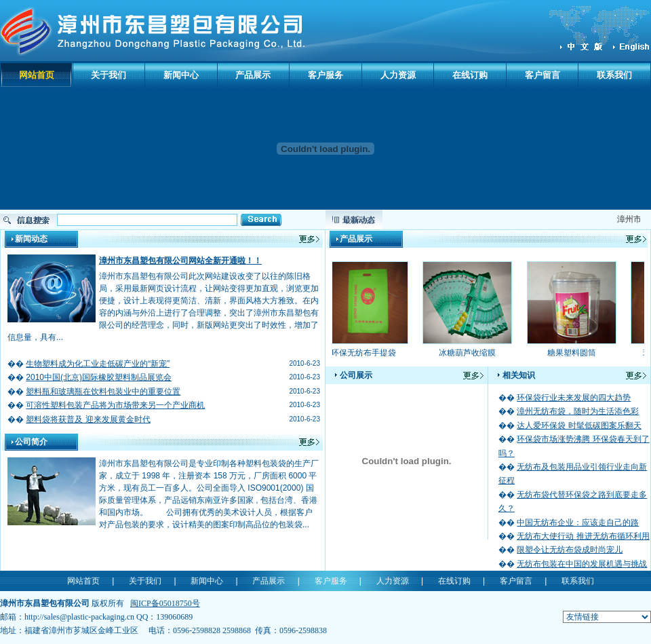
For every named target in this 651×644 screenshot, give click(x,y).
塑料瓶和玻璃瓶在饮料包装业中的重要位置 (103, 392)
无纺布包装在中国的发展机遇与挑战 (582, 564)
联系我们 (614, 75)
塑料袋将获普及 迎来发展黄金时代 (88, 419)
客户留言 (542, 75)
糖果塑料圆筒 (574, 353)
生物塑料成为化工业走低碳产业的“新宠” (98, 364)
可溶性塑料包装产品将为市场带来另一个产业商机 (115, 405)
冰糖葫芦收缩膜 (470, 353)
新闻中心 (181, 75)
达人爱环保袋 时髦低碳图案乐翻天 (579, 425)
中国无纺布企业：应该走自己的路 (578, 523)
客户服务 (325, 75)
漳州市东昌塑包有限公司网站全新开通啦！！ (180, 261)
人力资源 (398, 75)
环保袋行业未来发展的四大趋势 (574, 398)
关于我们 (108, 75)
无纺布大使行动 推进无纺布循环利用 (583, 536)
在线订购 (470, 75)
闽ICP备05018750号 (165, 603)
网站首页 (37, 75)
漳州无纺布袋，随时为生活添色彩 (578, 411)
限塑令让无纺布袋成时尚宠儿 (570, 550)
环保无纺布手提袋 (366, 353)
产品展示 (253, 75)
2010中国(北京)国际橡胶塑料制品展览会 (99, 377)
